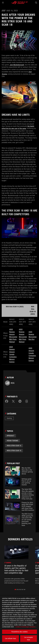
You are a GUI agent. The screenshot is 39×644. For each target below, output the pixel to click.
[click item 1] (17, 590)
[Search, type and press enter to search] (36, 3)
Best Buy (32, 339)
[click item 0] (15, 590)
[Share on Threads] (27, 401)
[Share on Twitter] (13, 401)
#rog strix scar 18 (14, 451)
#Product (11, 436)
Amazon (12, 334)
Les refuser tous (10, 638)
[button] (3, 3)
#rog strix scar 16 (14, 446)
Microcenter (13, 337)
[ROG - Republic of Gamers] (20, 3)
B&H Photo (13, 339)
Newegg (12, 332)
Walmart (12, 342)
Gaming (9, 418)
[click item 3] (21, 590)
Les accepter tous (29, 638)
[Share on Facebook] (7, 401)
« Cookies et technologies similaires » (25, 627)
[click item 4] (23, 590)
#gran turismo (12, 441)
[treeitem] (16, 565)
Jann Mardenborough (17, 65)
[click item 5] (25, 590)
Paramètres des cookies (19, 632)
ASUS (11, 329)
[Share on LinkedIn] (20, 401)
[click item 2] (19, 590)
